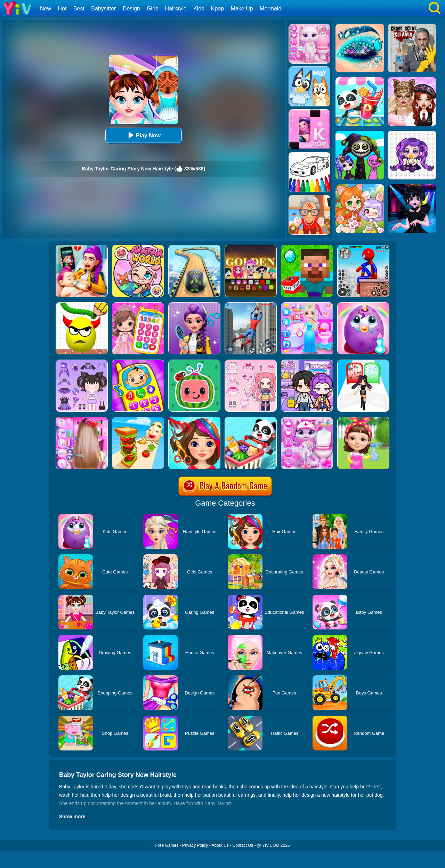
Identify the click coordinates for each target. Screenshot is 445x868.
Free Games (167, 845)
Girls (152, 9)
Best (79, 9)
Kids (199, 9)
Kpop (217, 9)
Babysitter (103, 9)
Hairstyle (176, 9)
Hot (62, 9)
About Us (220, 845)
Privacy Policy (195, 845)
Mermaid (270, 9)
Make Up (242, 9)
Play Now (143, 135)
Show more (72, 817)
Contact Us (243, 845)
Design (131, 9)
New (46, 9)
